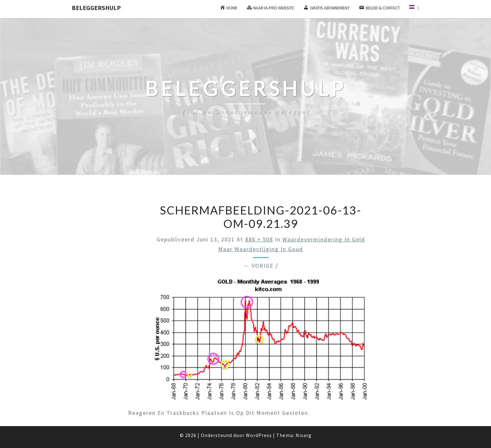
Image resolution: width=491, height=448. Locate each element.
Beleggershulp (96, 8)
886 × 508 (259, 239)
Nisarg (304, 435)
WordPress (259, 435)
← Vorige (259, 266)
